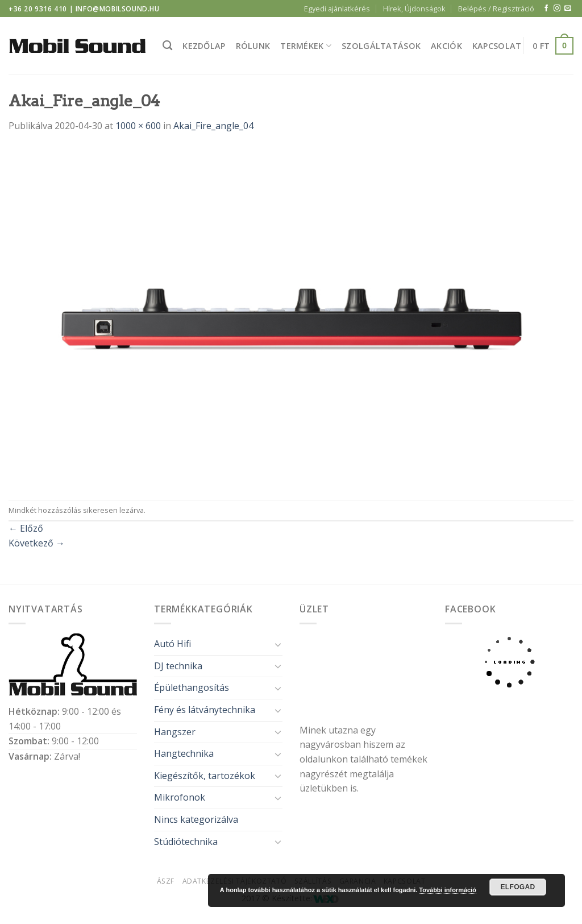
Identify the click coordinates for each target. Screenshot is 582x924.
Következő (37, 543)
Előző (26, 528)
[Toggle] (278, 644)
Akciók (446, 46)
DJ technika (178, 666)
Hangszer (175, 732)
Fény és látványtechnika (205, 710)
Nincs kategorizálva (196, 819)
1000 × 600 (138, 126)
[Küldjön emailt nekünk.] (568, 9)
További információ (448, 890)
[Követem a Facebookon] (546, 9)
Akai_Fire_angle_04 (213, 126)
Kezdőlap (204, 46)
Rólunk (253, 46)
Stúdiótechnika (186, 842)
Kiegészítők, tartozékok (205, 776)
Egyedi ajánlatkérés (337, 9)
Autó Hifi (172, 644)
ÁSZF (166, 881)
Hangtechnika (184, 753)
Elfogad (517, 887)
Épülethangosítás (192, 687)
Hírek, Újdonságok (414, 9)
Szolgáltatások (381, 46)
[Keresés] (167, 46)
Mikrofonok (180, 797)
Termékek (306, 46)
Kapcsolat (497, 46)
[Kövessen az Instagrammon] (557, 9)
